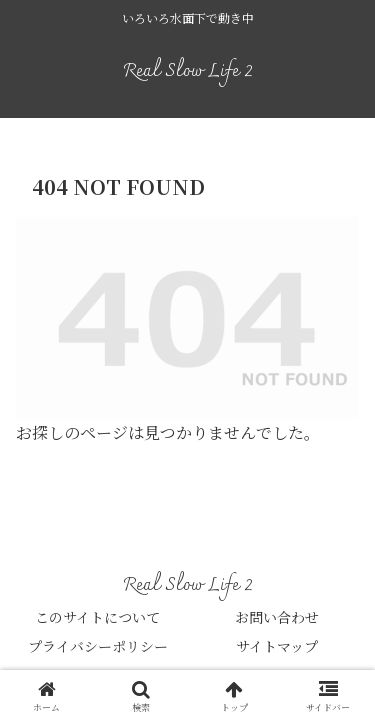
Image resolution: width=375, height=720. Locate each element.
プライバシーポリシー (98, 646)
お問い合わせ (277, 617)
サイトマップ (277, 646)
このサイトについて (97, 617)
